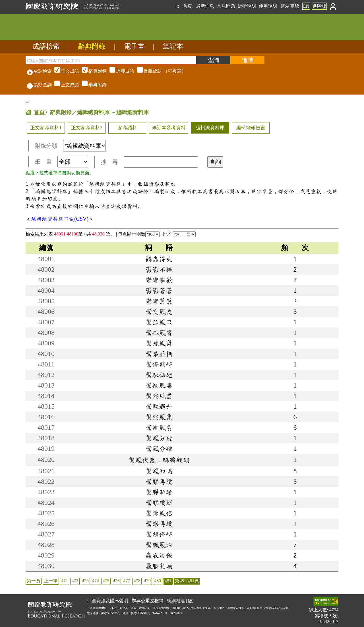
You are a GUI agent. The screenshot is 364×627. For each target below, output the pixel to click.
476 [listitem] (116, 581)
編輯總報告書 (251, 128)
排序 (179, 234)
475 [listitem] (106, 581)
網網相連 (176, 601)
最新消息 (205, 6)
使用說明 (268, 6)
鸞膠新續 (159, 492)
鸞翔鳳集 (159, 417)
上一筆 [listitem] (51, 581)
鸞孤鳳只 (159, 322)
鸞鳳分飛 (159, 438)
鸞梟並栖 (159, 354)
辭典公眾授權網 (148, 601)
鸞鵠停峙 (159, 534)
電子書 (134, 46)
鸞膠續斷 (159, 503)
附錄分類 (70, 146)
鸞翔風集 (159, 385)
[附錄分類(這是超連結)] (84, 146)
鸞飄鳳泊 (159, 545)
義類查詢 (39, 85)
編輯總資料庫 (210, 128)
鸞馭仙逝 (159, 375)
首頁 (187, 6)
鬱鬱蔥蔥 (159, 301)
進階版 (319, 6)
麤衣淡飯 (159, 555)
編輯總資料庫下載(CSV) (60, 219)
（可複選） (119, 71)
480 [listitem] (158, 581)
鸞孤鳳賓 (159, 333)
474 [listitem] (96, 581)
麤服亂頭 (159, 566)
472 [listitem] (75, 581)
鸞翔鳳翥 (159, 427)
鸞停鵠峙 (159, 364)
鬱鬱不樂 (159, 269)
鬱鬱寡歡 (159, 280)
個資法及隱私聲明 (110, 601)
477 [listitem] (127, 581)
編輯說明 (247, 6)
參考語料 (127, 128)
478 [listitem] (137, 581)
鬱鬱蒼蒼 (159, 290)
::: (177, 6)
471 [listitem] (65, 581)
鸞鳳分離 (159, 448)
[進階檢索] (247, 60)
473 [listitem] (85, 581)
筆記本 (173, 46)
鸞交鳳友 (159, 312)
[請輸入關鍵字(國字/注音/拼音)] (111, 60)
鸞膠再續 (159, 481)
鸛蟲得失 (159, 259)
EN (306, 6)
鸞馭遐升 (159, 406)
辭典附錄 (92, 46)
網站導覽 (290, 6)
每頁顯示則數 (139, 234)
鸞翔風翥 (159, 396)
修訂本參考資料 (169, 128)
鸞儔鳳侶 (159, 513)
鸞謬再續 (159, 524)
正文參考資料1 (46, 128)
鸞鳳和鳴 (159, 471)
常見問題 (226, 6)
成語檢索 (46, 46)
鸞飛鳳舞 (159, 343)
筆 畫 (61, 162)
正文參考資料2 (87, 128)
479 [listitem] (147, 581)
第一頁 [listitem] (34, 581)
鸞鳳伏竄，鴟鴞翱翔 (159, 460)
